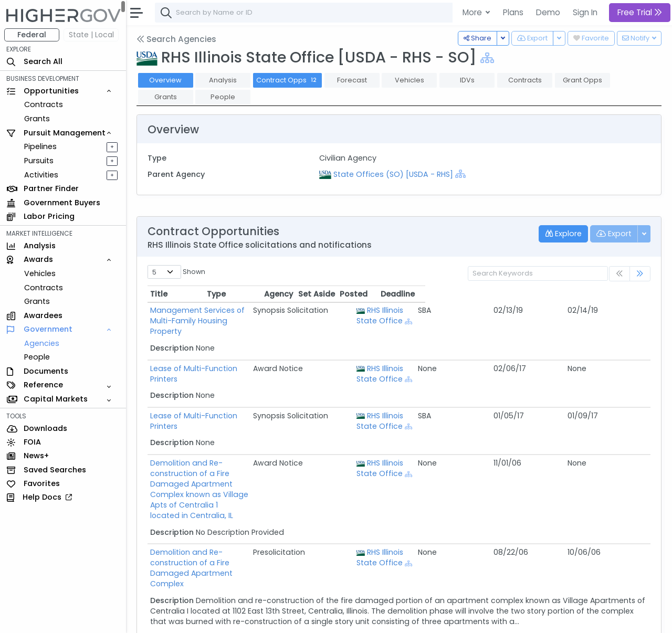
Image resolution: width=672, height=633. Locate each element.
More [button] (473, 12)
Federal (32, 35)
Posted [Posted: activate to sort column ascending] (579, 294)
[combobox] (312, 13)
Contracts (44, 104)
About (150, 618)
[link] (640, 274)
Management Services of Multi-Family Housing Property (254, 310)
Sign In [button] (585, 12)
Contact (185, 618)
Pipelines (40, 146)
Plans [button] (513, 12)
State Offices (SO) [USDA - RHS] (393, 174)
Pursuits (39, 161)
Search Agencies (176, 39)
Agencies (42, 343)
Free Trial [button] (640, 12)
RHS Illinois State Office (479, 315)
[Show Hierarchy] (487, 58)
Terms (219, 618)
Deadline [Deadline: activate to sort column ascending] (623, 294)
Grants (37, 119)
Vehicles (40, 273)
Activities (41, 175)
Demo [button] (548, 12)
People (37, 357)
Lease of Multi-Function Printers (208, 358)
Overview (165, 80)
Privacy (251, 618)
